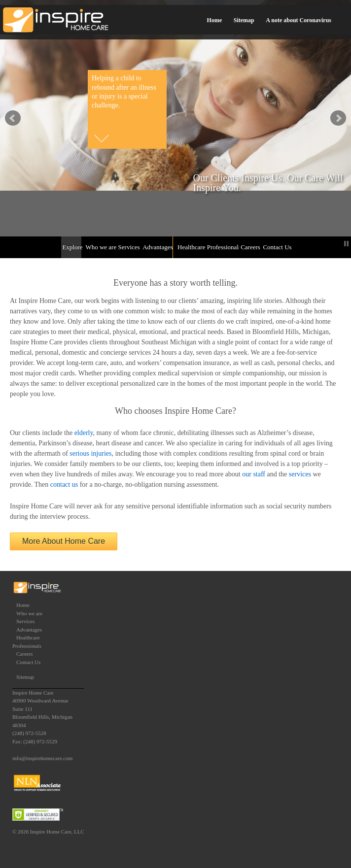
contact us (64, 484)
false (13, 118)
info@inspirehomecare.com (42, 758)
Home (215, 20)
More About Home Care (64, 541)
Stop (346, 244)
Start (339, 244)
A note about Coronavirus (298, 20)
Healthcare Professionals (207, 247)
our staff (254, 474)
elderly (84, 433)
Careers (250, 247)
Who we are (100, 247)
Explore (72, 247)
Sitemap (244, 20)
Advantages (157, 247)
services (300, 474)
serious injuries (90, 453)
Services (128, 247)
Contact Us (276, 247)
